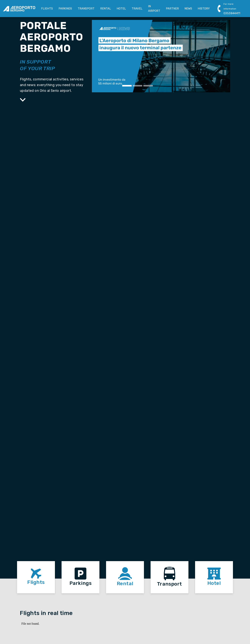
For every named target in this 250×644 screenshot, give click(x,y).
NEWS (188, 9)
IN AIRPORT (154, 9)
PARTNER (172, 9)
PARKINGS (65, 9)
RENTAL (106, 9)
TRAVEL (137, 9)
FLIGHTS (47, 9)
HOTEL (121, 9)
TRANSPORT (86, 9)
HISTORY (204, 9)
